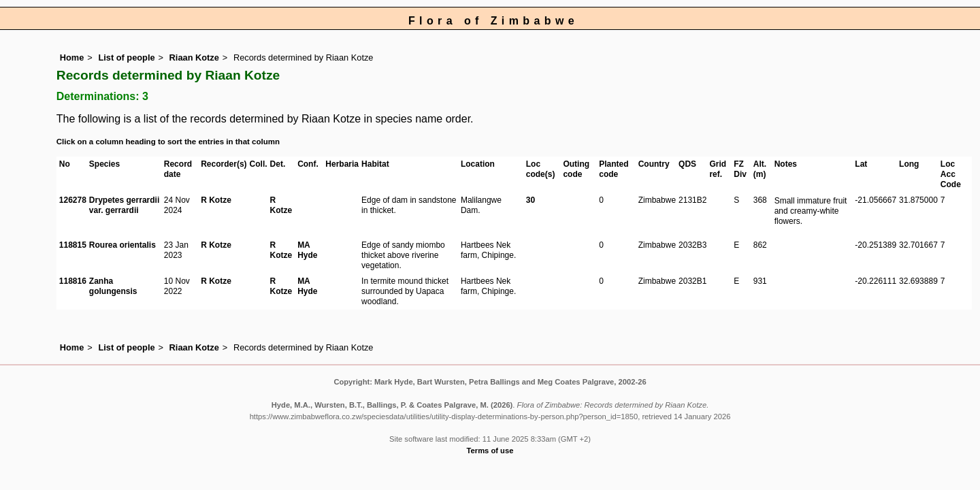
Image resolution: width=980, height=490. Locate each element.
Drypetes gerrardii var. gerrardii (124, 205)
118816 (73, 281)
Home (72, 58)
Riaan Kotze (194, 58)
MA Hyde (307, 250)
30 (530, 200)
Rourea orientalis (122, 245)
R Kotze (216, 200)
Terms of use (490, 451)
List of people (126, 58)
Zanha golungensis (113, 286)
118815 (73, 245)
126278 (73, 200)
